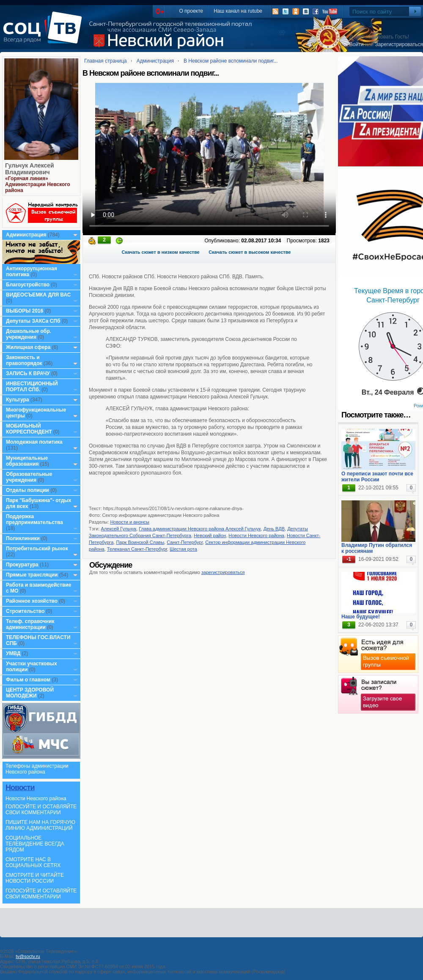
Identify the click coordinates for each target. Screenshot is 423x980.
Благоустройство (28, 285)
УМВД (13, 653)
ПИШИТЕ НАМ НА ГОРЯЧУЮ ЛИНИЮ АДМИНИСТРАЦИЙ (40, 825)
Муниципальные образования (27, 461)
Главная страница (106, 61)
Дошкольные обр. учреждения (29, 334)
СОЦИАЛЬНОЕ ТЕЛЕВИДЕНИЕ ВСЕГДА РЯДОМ (35, 844)
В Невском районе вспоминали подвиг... (231, 61)
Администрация (26, 235)
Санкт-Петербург (185, 542)
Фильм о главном (28, 680)
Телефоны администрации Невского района (37, 769)
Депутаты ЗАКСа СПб (33, 321)
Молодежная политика (34, 442)
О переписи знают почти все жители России (377, 477)
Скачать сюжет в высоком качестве (250, 252)
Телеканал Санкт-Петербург (137, 549)
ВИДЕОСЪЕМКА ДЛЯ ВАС (38, 295)
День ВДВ (274, 529)
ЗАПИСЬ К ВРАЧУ (28, 373)
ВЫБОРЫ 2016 (25, 311)
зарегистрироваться (223, 572)
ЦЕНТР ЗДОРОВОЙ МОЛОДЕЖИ (30, 693)
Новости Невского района (36, 799)
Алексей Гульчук (119, 529)
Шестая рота (183, 549)
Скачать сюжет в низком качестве (161, 252)
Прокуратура (22, 565)
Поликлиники (23, 538)
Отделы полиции (27, 490)
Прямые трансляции (32, 575)
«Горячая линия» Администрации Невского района (38, 184)
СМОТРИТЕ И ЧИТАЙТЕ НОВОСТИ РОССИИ (35, 878)
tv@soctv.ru (28, 956)
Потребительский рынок (37, 549)
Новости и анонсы (130, 522)
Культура (17, 400)
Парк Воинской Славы (140, 542)
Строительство (25, 611)
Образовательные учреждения (29, 477)
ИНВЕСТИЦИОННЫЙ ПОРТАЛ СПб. (32, 387)
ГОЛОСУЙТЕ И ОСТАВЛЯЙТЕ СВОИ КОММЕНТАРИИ (41, 810)
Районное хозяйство (32, 601)
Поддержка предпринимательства (34, 519)
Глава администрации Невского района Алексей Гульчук (200, 529)
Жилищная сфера (28, 347)
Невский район (210, 535)
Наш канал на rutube (238, 11)
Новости (20, 788)
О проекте (191, 11)
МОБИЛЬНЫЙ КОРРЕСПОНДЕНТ (30, 429)
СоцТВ (45, 33)
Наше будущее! (361, 617)
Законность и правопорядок (24, 360)
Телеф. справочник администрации (30, 624)
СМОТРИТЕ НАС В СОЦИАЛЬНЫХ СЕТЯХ (33, 862)
